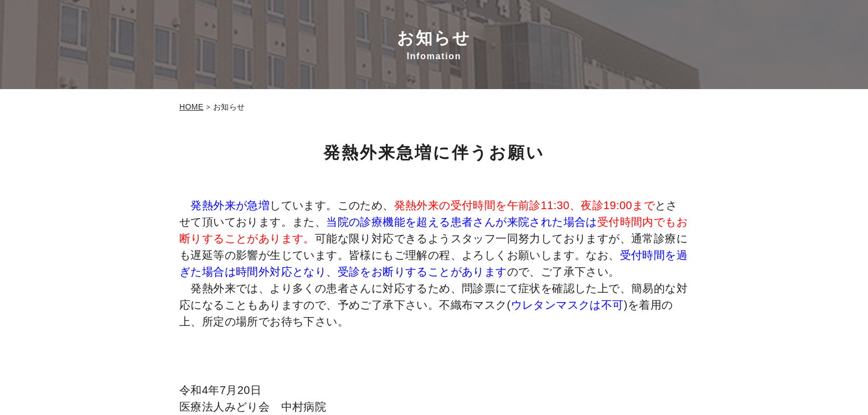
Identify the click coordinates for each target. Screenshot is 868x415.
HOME (192, 107)
